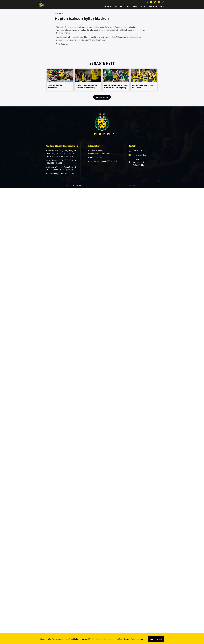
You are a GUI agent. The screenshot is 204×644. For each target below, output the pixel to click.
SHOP (143, 6)
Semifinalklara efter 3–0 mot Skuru (143, 86)
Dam (128, 6)
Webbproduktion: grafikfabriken (130, 185)
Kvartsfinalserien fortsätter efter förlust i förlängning (116, 86)
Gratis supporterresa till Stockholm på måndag (86, 86)
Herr (135, 6)
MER (162, 6)
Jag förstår (156, 639)
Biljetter (118, 6)
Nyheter (107, 6)
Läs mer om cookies (138, 639)
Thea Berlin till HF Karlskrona (56, 86)
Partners (153, 6)
